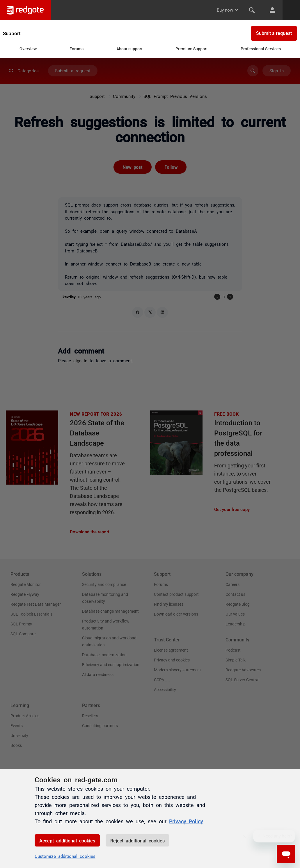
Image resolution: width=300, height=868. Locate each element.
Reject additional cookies (137, 840)
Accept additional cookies (67, 840)
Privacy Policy (186, 821)
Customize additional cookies (65, 856)
